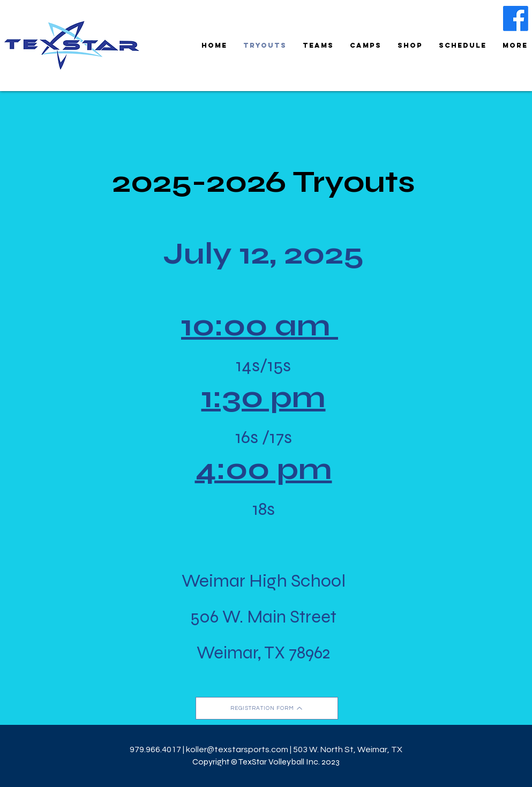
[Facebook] (516, 18)
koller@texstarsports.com (237, 749)
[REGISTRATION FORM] (267, 708)
